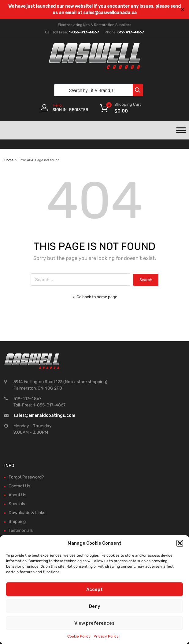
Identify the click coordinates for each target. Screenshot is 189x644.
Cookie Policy (79, 636)
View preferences (94, 623)
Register (79, 110)
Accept (94, 589)
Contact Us (19, 486)
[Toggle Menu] (181, 130)
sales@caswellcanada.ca (110, 13)
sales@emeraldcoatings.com (44, 415)
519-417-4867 (131, 32)
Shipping (17, 522)
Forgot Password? (26, 477)
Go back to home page (94, 297)
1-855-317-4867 (84, 32)
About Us (17, 495)
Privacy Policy (106, 636)
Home (9, 160)
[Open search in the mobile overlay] (97, 90)
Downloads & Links (27, 513)
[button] (180, 543)
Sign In (60, 110)
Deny (95, 606)
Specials (17, 504)
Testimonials (21, 530)
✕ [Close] (182, 9)
